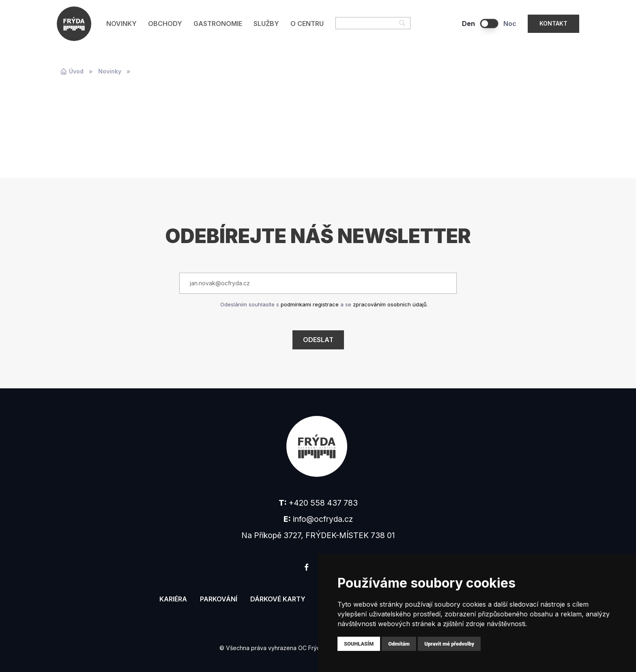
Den (468, 24)
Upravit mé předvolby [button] (449, 644)
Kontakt (553, 23)
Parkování (219, 599)
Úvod (72, 71)
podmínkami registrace (310, 304)
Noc (510, 24)
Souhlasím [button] (359, 644)
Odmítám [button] (399, 644)
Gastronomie (218, 24)
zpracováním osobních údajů (390, 304)
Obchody (165, 24)
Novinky (121, 24)
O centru (307, 24)
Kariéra (173, 599)
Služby (266, 24)
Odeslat (318, 340)
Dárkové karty (278, 599)
